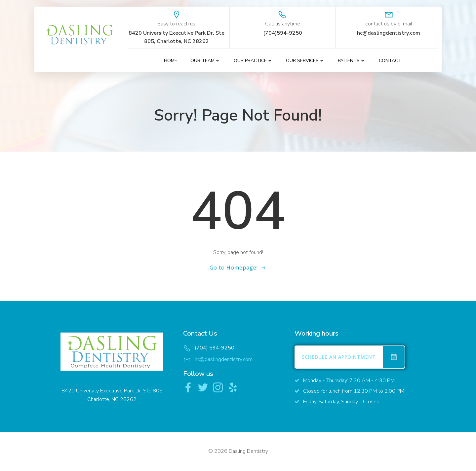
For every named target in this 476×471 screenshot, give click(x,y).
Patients (352, 61)
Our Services (305, 61)
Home (171, 61)
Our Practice (253, 61)
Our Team (205, 61)
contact (390, 61)
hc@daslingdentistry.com (224, 359)
